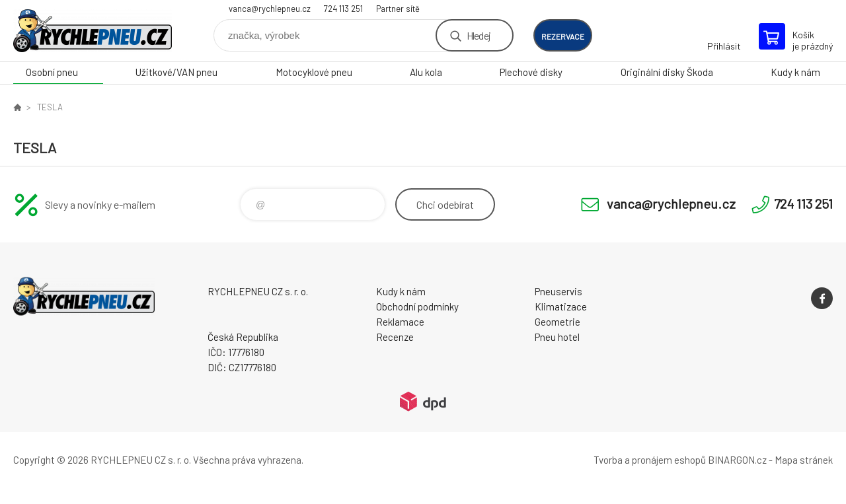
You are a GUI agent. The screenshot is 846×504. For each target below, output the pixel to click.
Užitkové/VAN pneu (176, 72)
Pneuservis (558, 291)
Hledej (479, 35)
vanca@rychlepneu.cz (270, 9)
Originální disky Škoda (667, 72)
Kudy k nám (795, 72)
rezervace (563, 36)
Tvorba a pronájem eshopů (650, 460)
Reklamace (400, 322)
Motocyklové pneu (314, 72)
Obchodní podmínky (417, 306)
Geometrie (558, 322)
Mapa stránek (804, 460)
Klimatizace (561, 306)
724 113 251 (343, 9)
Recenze (395, 337)
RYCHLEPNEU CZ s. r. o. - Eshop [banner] (93, 31)
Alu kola (426, 72)
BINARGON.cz (737, 460)
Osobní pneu (52, 72)
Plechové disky (531, 72)
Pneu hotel (557, 337)
